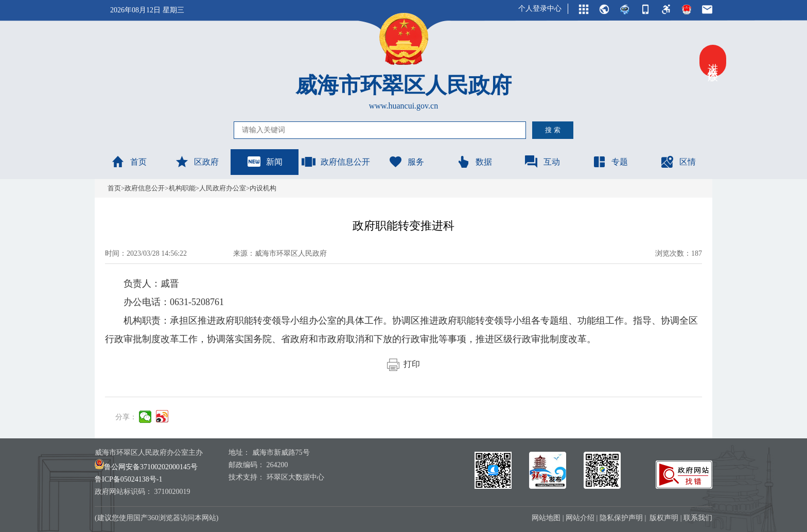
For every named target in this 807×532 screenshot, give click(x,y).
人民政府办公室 (223, 188)
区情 (678, 162)
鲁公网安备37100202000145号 (146, 467)
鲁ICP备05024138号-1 (128, 479)
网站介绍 (580, 518)
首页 (129, 162)
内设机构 (263, 188)
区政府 (197, 162)
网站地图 (546, 518)
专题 (610, 162)
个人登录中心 (540, 8)
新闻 (265, 162)
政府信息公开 (336, 162)
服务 (406, 162)
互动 (542, 162)
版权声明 (664, 518)
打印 (403, 364)
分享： (126, 417)
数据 (474, 162)
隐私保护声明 (621, 518)
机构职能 (182, 188)
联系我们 (698, 518)
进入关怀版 (713, 61)
